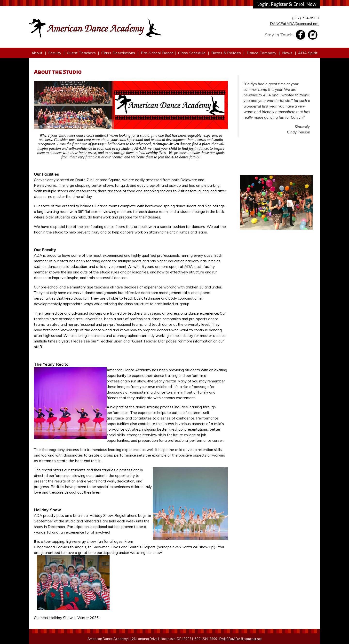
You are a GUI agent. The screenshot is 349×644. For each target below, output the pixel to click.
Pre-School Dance (157, 53)
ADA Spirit (308, 53)
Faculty (55, 53)
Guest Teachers (81, 53)
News (287, 53)
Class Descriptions (118, 53)
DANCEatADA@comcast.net (294, 24)
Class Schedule (192, 53)
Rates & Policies (226, 53)
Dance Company (262, 53)
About (37, 53)
